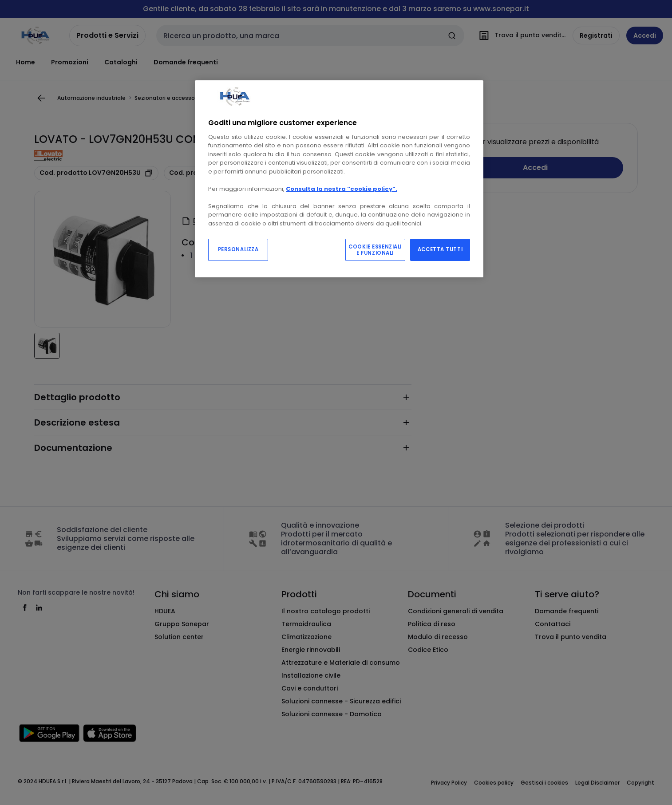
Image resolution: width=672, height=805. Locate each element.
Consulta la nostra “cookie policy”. (342, 189)
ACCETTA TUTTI (440, 249)
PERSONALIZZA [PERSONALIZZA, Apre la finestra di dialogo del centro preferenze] (238, 249)
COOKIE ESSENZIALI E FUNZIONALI (375, 250)
